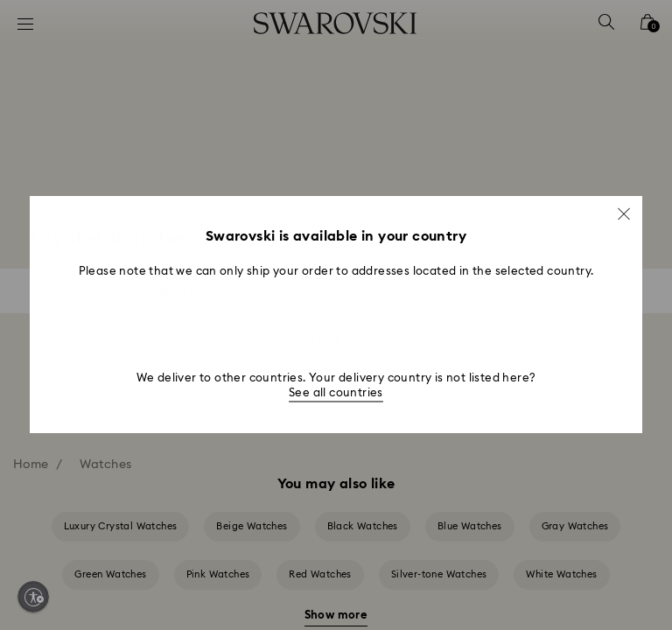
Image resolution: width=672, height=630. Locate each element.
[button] (624, 213)
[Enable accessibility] (33, 597)
